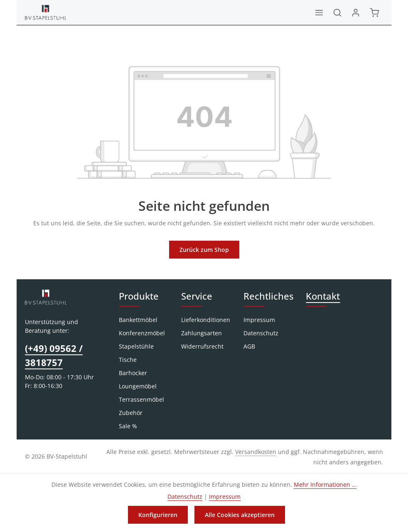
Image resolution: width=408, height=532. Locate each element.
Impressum (259, 320)
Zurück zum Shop (204, 250)
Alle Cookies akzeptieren (240, 515)
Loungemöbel (138, 386)
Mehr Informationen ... (325, 484)
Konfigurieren (158, 515)
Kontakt (323, 296)
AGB (249, 346)
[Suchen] (337, 12)
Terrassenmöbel (141, 399)
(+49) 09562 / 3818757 (54, 355)
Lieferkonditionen (206, 320)
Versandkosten (256, 452)
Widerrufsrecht (202, 346)
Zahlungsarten (202, 333)
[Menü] (319, 12)
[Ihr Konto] (356, 12)
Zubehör (131, 413)
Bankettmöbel (138, 320)
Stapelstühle (136, 346)
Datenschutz (261, 333)
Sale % (128, 426)
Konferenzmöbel (142, 333)
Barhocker (133, 373)
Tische (128, 360)
